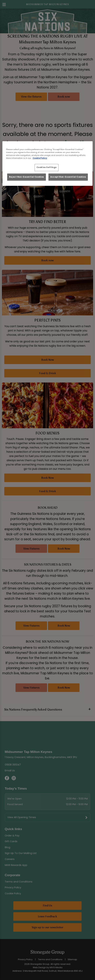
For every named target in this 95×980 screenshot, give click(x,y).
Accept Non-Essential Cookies (68, 177)
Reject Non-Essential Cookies (27, 177)
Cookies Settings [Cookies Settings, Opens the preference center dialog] (47, 167)
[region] (47, 164)
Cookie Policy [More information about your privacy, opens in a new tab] (40, 158)
